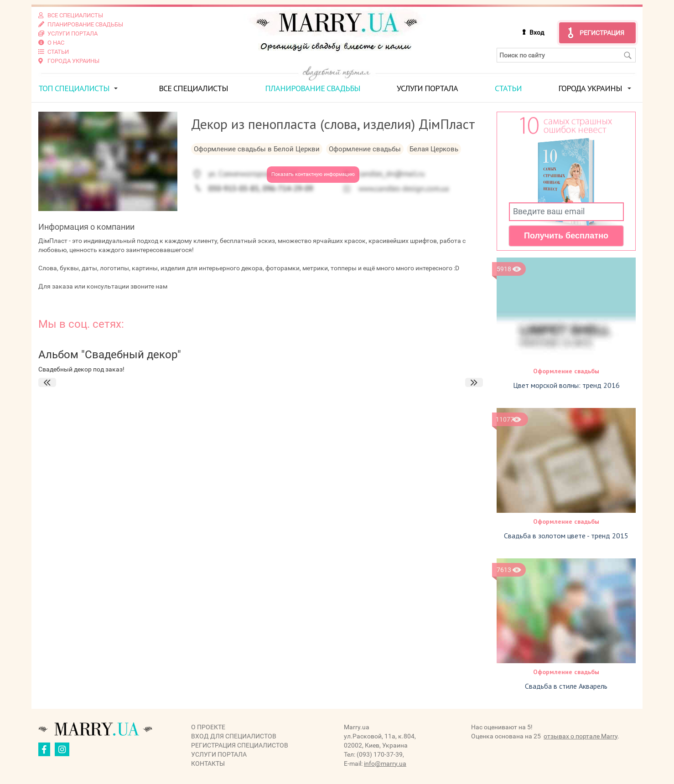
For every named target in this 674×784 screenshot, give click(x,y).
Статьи (508, 88)
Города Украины (590, 88)
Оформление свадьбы (566, 371)
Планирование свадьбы (313, 88)
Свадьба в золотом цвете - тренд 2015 (566, 536)
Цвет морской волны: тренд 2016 (566, 385)
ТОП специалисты (74, 88)
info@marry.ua (385, 763)
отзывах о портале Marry (581, 736)
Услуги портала (427, 88)
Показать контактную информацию (313, 174)
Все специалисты (193, 88)
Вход (537, 32)
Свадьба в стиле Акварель (566, 686)
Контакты (208, 763)
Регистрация (602, 33)
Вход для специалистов (234, 736)
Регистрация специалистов (240, 745)
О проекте (208, 727)
